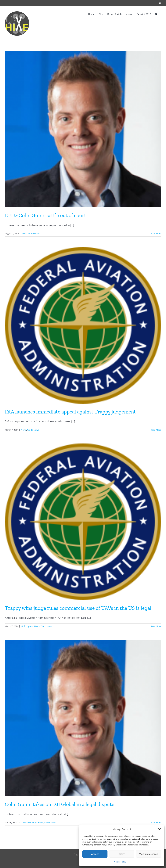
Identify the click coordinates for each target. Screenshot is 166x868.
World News (34, 234)
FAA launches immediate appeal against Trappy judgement (70, 412)
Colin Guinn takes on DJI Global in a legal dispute (60, 804)
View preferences (149, 854)
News (24, 234)
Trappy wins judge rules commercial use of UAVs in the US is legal (78, 608)
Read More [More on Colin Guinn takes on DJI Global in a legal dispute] (156, 823)
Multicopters (27, 626)
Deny (122, 854)
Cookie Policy (120, 862)
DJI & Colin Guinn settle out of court (45, 215)
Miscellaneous (30, 823)
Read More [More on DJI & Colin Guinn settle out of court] (156, 234)
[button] (160, 829)
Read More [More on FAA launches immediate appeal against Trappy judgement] (156, 430)
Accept (95, 854)
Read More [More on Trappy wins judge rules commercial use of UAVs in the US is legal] (156, 626)
